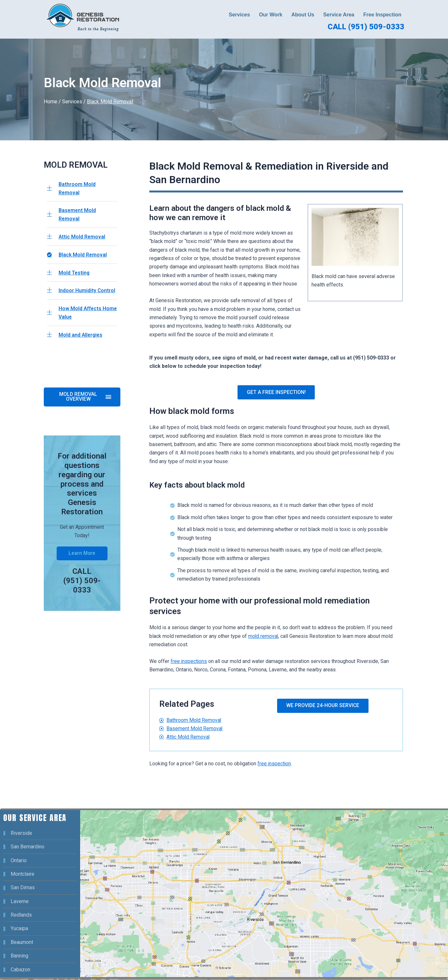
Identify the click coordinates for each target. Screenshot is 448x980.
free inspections (189, 662)
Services (239, 15)
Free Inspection (382, 15)
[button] (241, 15)
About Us (303, 15)
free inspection (275, 765)
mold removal (263, 637)
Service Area (339, 15)
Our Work (271, 15)
